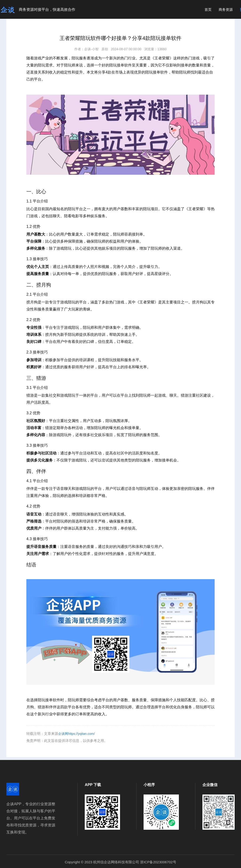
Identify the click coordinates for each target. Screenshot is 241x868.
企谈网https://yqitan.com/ (76, 734)
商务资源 (226, 10)
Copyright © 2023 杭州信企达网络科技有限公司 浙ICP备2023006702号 (120, 862)
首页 (208, 10)
